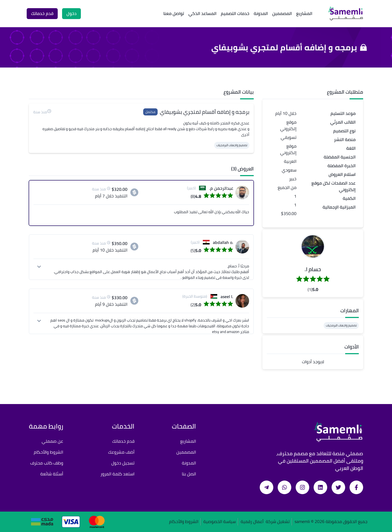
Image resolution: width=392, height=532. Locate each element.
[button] (313, 246)
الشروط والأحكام (48, 452)
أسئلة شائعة (52, 474)
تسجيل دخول (123, 463)
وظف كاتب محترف (47, 463)
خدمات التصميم (235, 13)
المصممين (282, 13)
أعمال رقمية (252, 522)
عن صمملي (52, 441)
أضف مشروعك (121, 452)
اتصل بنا (189, 474)
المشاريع (304, 13)
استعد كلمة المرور (117, 474)
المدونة (261, 13)
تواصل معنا (174, 13)
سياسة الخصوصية (220, 522)
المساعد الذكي (202, 13)
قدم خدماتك (123, 441)
